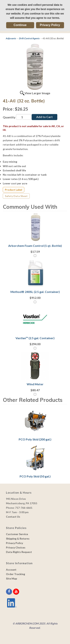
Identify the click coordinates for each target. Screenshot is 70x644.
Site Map (11, 578)
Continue (20, 25)
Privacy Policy (50, 25)
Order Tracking (15, 574)
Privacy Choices (16, 547)
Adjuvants (11, 38)
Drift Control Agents (29, 38)
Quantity (9, 117)
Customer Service (17, 534)
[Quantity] (24, 117)
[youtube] (16, 591)
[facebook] (9, 591)
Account (11, 570)
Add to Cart (44, 117)
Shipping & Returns (18, 539)
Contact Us (13, 517)
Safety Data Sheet (16, 196)
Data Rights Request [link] (19, 552)
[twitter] (13, 591)
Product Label (14, 190)
